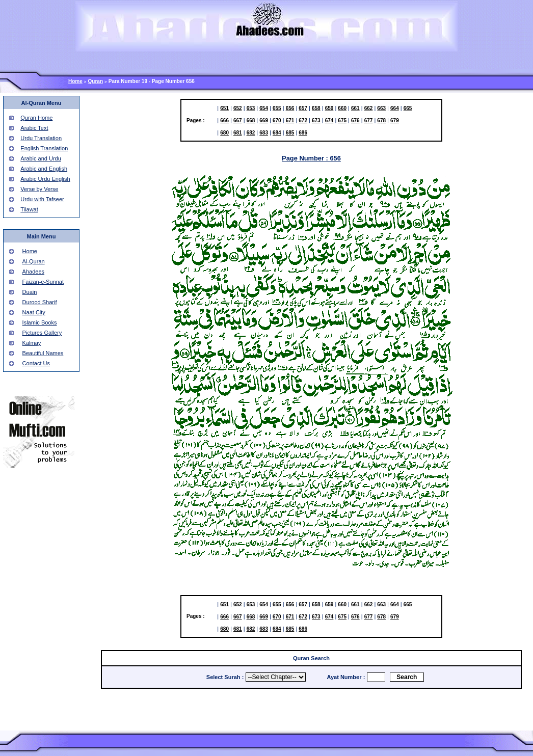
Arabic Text (34, 128)
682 (251, 133)
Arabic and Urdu (41, 158)
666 (224, 120)
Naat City (34, 312)
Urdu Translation (41, 138)
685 (290, 133)
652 (238, 108)
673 (316, 120)
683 (264, 133)
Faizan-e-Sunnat (43, 282)
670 (277, 120)
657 (303, 108)
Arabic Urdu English (45, 179)
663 (381, 108)
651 (224, 108)
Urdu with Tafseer (42, 199)
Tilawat (29, 209)
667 (238, 120)
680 (224, 133)
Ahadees (33, 272)
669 (264, 120)
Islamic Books (40, 322)
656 (290, 108)
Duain (30, 292)
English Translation (44, 148)
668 (251, 120)
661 (355, 108)
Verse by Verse (39, 189)
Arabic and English (44, 169)
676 (355, 120)
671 (290, 120)
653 (251, 108)
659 (329, 108)
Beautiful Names (43, 353)
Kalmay (32, 343)
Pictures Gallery (42, 333)
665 (408, 108)
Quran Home (36, 118)
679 (395, 120)
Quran (96, 81)
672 (303, 120)
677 (369, 120)
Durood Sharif (40, 302)
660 (342, 108)
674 (329, 120)
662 (369, 108)
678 (381, 120)
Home (75, 81)
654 (264, 108)
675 (342, 120)
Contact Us (36, 363)
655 (277, 108)
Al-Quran (34, 261)
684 (277, 133)
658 (316, 108)
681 (238, 133)
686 (303, 133)
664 (395, 108)
